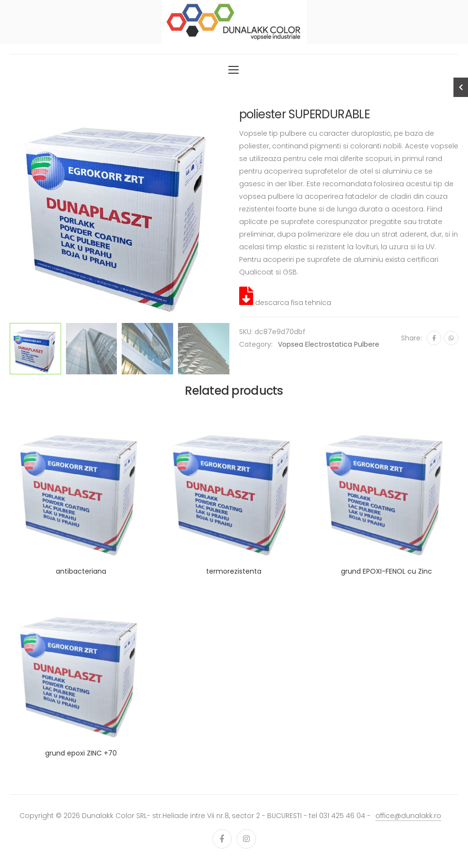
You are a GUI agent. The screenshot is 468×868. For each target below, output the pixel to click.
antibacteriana (81, 571)
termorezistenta (234, 571)
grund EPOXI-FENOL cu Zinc (387, 571)
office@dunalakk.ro (408, 816)
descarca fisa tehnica (285, 303)
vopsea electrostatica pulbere (329, 344)
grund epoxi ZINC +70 (81, 753)
